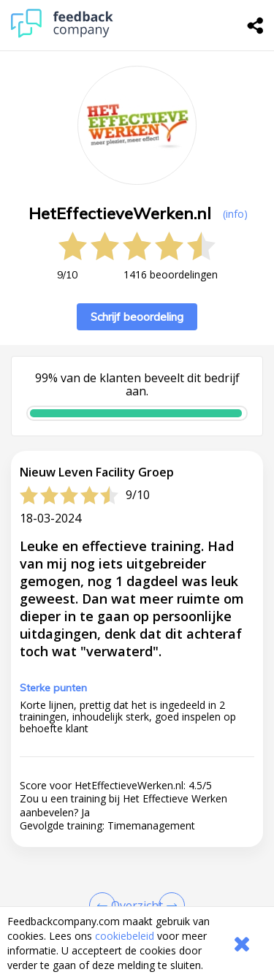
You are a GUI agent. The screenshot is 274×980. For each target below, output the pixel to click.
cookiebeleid (125, 936)
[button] (137, 901)
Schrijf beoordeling (137, 317)
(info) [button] (235, 214)
